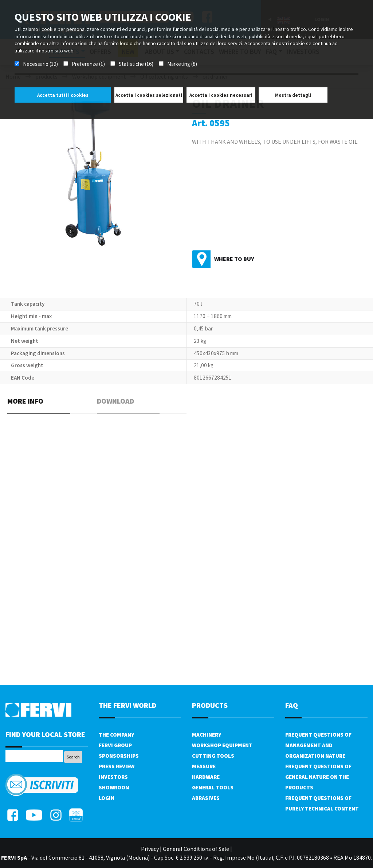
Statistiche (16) (136, 64)
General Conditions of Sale (196, 849)
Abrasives (206, 798)
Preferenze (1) (88, 64)
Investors (113, 777)
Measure (204, 766)
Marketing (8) (182, 64)
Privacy (150, 849)
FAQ (292, 705)
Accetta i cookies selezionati (149, 95)
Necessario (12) (40, 64)
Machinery (207, 735)
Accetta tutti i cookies (63, 95)
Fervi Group (115, 745)
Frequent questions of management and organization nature (318, 745)
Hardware (206, 777)
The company (116, 735)
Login (107, 798)
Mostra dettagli (293, 95)
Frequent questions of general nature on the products (318, 777)
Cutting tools (213, 756)
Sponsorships (119, 756)
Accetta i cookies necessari (221, 95)
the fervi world (127, 705)
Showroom (114, 787)
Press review (117, 766)
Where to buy (234, 259)
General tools (213, 787)
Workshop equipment (222, 745)
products (210, 705)
